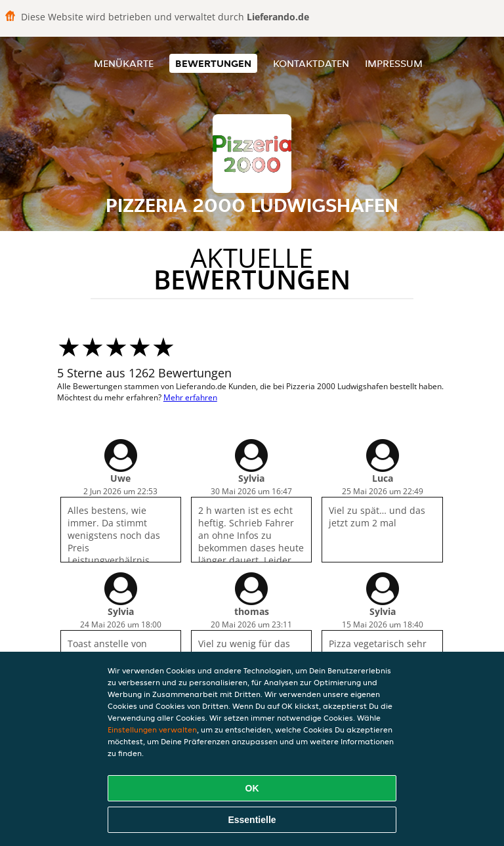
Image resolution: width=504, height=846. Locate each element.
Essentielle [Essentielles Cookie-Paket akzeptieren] (252, 820)
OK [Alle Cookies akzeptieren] (252, 788)
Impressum (394, 63)
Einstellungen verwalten (152, 730)
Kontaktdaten (311, 63)
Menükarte (124, 63)
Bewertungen (213, 63)
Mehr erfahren (190, 397)
